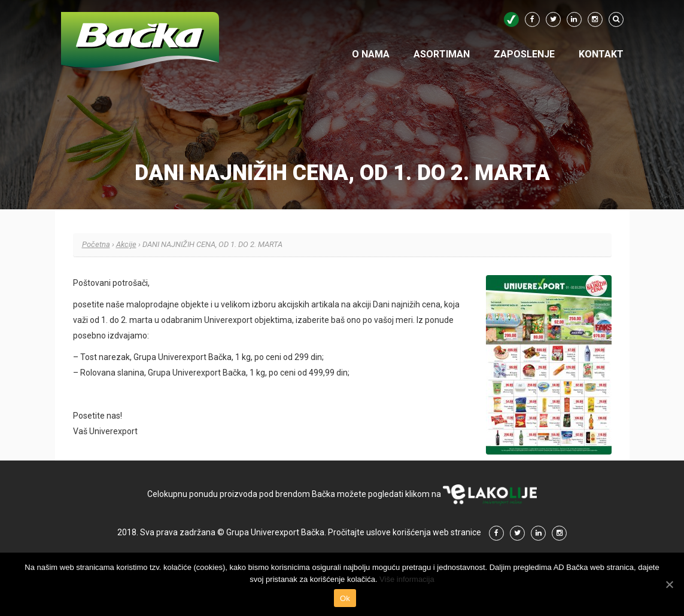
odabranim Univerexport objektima (227, 320)
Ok (345, 598)
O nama (371, 54)
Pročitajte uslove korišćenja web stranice (405, 532)
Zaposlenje (524, 54)
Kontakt (601, 54)
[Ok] (669, 584)
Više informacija (407, 579)
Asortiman (442, 54)
